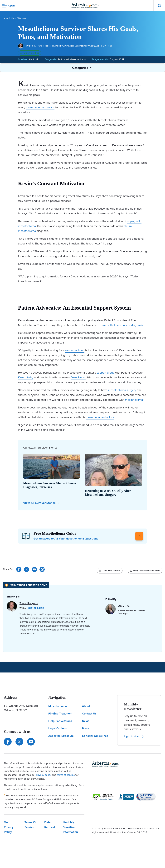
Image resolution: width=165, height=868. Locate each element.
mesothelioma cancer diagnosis (123, 325)
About (86, 706)
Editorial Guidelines (95, 736)
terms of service (66, 775)
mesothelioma (134, 400)
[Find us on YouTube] (31, 742)
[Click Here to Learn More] (139, 536)
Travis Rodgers (44, 46)
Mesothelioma (58, 706)
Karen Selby (26, 377)
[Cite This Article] (42, 569)
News (86, 721)
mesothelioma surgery (122, 390)
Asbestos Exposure (61, 736)
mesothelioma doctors (100, 417)
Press (86, 728)
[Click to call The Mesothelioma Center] (159, 6)
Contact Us (89, 714)
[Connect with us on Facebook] (8, 742)
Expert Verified (30, 53)
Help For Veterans (60, 721)
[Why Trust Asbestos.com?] (145, 571)
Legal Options (58, 728)
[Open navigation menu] (8, 6)
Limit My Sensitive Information (70, 827)
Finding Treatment (60, 714)
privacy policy (44, 775)
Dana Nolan (78, 377)
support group (106, 373)
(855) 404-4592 (36, 608)
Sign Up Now (134, 736)
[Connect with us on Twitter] (19, 742)
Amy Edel (68, 46)
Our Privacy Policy (9, 827)
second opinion (75, 350)
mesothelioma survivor (40, 107)
